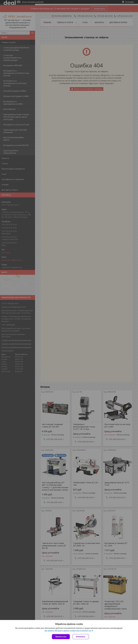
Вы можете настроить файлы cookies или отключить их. (68, 631)
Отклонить (81, 637)
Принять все (61, 637)
